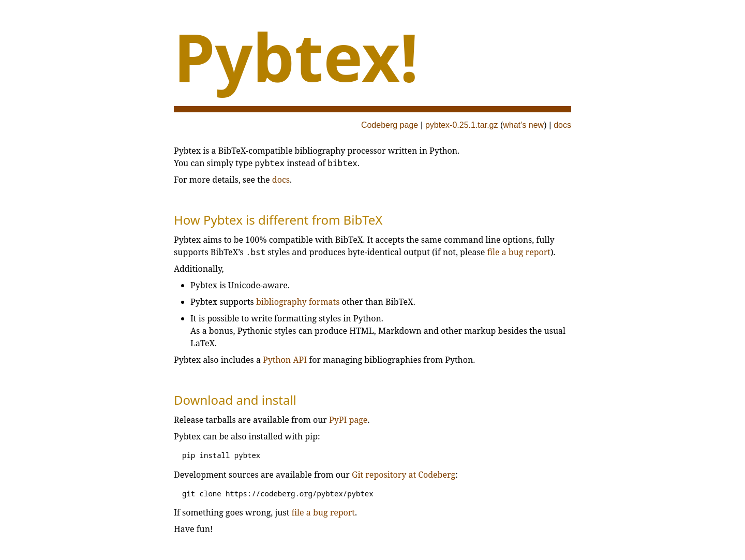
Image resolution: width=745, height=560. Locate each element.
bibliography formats (298, 302)
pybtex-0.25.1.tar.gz (462, 125)
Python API (285, 360)
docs (562, 125)
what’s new (523, 125)
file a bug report (519, 252)
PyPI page (348, 420)
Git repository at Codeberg (404, 475)
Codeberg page (390, 125)
